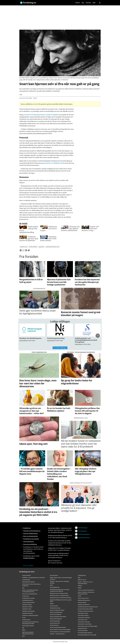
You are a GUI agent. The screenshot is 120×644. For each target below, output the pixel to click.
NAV (23, 628)
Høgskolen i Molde (27, 605)
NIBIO (24, 630)
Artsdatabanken (26, 580)
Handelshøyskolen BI (28, 600)
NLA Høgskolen (54, 575)
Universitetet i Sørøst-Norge (85, 624)
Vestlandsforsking (82, 628)
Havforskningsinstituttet (28, 602)
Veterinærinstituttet (83, 631)
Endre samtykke (28, 566)
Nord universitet (54, 606)
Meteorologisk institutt (28, 626)
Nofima (52, 604)
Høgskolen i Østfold (27, 607)
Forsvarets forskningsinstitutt (30, 594)
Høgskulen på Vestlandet (28, 611)
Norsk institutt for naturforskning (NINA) (60, 630)
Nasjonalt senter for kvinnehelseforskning (61, 598)
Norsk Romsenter (54, 625)
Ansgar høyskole (26, 575)
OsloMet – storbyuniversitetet (57, 634)
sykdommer (33, 247)
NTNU (52, 585)
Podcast (88, 3)
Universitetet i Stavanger (84, 622)
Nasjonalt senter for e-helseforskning (59, 595)
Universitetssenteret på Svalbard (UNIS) (88, 626)
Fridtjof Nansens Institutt (28, 598)
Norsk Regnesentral (55, 623)
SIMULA (80, 586)
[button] (98, 336)
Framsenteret (26, 596)
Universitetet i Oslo (82, 620)
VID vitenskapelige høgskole (85, 633)
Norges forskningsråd (56, 614)
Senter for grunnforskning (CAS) (86, 590)
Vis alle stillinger (60, 348)
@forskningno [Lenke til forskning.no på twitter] (83, 528)
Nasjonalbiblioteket (55, 587)
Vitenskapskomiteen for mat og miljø (87, 635)
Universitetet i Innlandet (84, 618)
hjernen (41, 247)
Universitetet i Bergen (83, 615)
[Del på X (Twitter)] (23, 250)
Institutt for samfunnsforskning (30, 615)
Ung (83, 3)
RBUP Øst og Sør (82, 580)
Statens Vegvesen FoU (83, 598)
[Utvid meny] (100, 3)
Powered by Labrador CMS (60, 642)
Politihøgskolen (82, 575)
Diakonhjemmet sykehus (28, 582)
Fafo (23, 588)
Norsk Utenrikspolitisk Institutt (58, 627)
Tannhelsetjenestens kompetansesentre (88, 607)
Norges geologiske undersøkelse (58, 617)
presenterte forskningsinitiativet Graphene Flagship (41, 115)
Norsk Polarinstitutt (55, 621)
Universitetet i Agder (83, 613)
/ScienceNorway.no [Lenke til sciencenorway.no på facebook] (84, 538)
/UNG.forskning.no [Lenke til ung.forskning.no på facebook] (84, 534)
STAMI (79, 596)
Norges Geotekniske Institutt (57, 610)
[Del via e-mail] (29, 250)
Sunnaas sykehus (82, 602)
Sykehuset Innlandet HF (84, 605)
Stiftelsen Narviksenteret (84, 600)
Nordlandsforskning (55, 608)
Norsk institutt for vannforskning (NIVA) (60, 632)
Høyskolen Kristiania (27, 613)
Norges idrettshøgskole (56, 619)
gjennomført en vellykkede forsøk (53, 163)
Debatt (78, 3)
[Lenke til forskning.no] (46, 2)
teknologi (24, 247)
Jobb (94, 3)
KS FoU (24, 618)
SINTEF (80, 588)
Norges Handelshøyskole (56, 612)
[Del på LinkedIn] (26, 250)
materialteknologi (53, 247)
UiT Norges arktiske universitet (86, 611)
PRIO (79, 578)
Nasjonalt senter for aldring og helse (59, 593)
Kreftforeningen (26, 620)
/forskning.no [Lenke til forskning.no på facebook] (83, 531)
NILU (24, 636)
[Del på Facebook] (21, 250)
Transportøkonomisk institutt (85, 609)
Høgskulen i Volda (27, 609)
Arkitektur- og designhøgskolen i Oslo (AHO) (33, 578)
